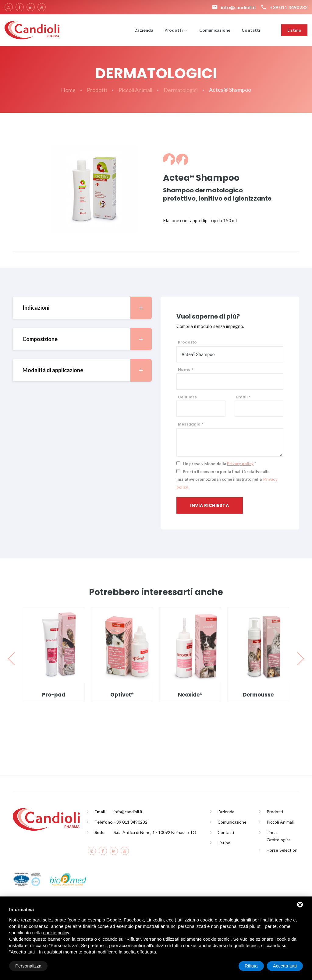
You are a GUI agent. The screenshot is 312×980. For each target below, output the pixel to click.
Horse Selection (282, 850)
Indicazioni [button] (87, 308)
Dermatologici (181, 90)
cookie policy (56, 933)
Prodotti (174, 30)
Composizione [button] (87, 339)
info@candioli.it (128, 812)
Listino (294, 30)
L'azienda (144, 30)
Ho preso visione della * (219, 464)
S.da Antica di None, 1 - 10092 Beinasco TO (155, 832)
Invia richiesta (210, 505)
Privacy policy (240, 464)
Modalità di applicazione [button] (87, 370)
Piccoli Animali (135, 90)
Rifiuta (251, 966)
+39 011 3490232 (131, 822)
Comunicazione (215, 30)
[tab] (82, 308)
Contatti (251, 30)
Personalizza (28, 966)
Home (68, 90)
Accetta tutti (285, 966)
